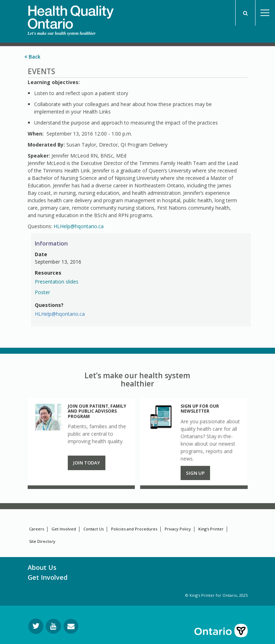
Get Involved (64, 529)
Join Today (87, 463)
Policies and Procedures (134, 529)
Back (32, 57)
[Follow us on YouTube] (53, 626)
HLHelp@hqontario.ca (79, 226)
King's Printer (211, 529)
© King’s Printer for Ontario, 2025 (216, 595)
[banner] (71, 15)
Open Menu (265, 13)
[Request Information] (71, 626)
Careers (37, 529)
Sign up (195, 473)
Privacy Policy (178, 529)
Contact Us (93, 529)
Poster (42, 292)
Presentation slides (57, 282)
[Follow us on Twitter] (36, 626)
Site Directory (42, 541)
